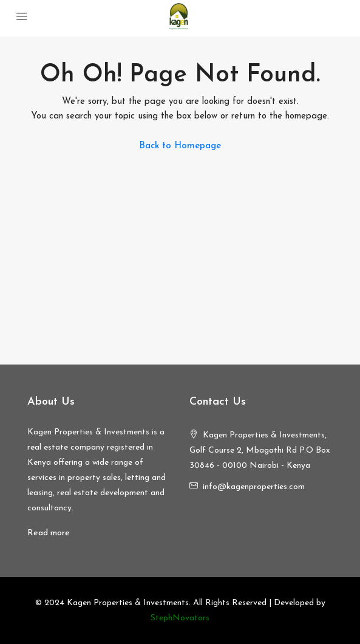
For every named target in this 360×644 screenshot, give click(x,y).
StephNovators (180, 618)
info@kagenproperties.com (254, 487)
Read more (49, 533)
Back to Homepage (180, 146)
